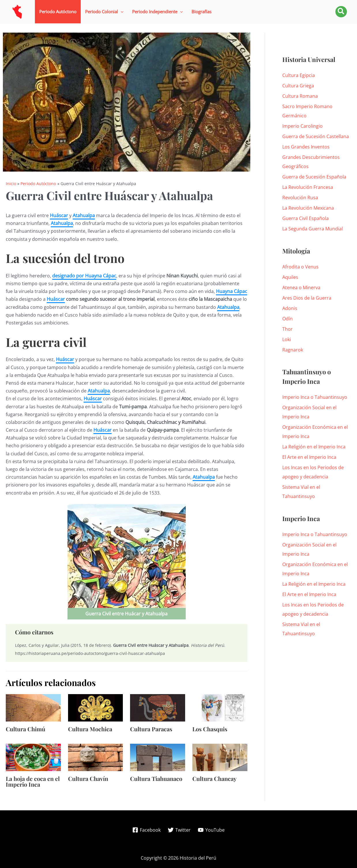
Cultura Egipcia (299, 75)
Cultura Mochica (90, 729)
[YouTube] (211, 830)
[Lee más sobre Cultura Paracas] (158, 707)
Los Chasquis (210, 729)
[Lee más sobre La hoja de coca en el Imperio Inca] (33, 757)
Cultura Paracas (151, 729)
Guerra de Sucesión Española (314, 177)
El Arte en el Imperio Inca (309, 457)
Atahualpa (84, 215)
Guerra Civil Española (306, 218)
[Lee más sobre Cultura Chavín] (96, 757)
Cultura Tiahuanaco (156, 778)
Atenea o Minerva (301, 288)
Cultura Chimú (26, 729)
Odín (288, 319)
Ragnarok (293, 350)
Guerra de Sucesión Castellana (316, 136)
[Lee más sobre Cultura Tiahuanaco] (158, 757)
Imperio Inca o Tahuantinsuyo (315, 397)
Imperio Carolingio (302, 126)
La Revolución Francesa (308, 187)
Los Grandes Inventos (306, 147)
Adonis (290, 308)
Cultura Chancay (214, 778)
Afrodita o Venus (300, 267)
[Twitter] (179, 830)
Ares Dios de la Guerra (307, 298)
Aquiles (290, 277)
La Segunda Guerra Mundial (313, 229)
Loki (287, 339)
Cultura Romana (300, 96)
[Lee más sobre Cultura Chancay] (220, 757)
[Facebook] (147, 830)
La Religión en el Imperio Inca (314, 447)
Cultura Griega (298, 86)
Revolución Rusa (300, 198)
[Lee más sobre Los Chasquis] (220, 707)
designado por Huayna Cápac (84, 276)
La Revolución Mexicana (308, 208)
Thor (288, 329)
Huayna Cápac (232, 291)
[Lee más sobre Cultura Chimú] (33, 707)
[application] (121, 12)
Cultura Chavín (88, 778)
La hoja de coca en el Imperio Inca (33, 781)
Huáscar (59, 215)
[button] (104, 12)
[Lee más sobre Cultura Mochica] (96, 707)
